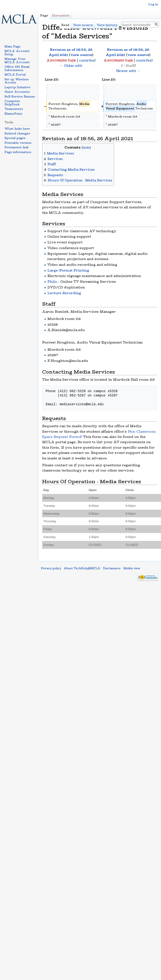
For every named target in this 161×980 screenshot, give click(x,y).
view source (81, 55)
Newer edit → (128, 71)
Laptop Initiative (17, 87)
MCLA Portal (15, 74)
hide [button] (86, 147)
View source (83, 25)
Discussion (61, 15)
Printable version (18, 143)
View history (107, 25)
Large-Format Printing (68, 270)
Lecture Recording (64, 293)
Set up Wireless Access (17, 81)
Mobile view (132, 568)
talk (73, 60)
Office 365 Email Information (17, 68)
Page (44, 15)
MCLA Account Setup (17, 53)
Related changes (17, 133)
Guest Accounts (17, 92)
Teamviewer (14, 109)
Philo (52, 282)
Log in (153, 4)
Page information (18, 152)
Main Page (12, 46)
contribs (87, 60)
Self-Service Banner (20, 96)
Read (65, 25)
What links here (17, 129)
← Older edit (71, 66)
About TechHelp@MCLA (82, 568)
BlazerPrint (13, 114)
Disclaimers (112, 568)
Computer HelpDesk (12, 103)
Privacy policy (51, 568)
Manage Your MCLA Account (17, 60)
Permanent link (17, 147)
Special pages (15, 138)
